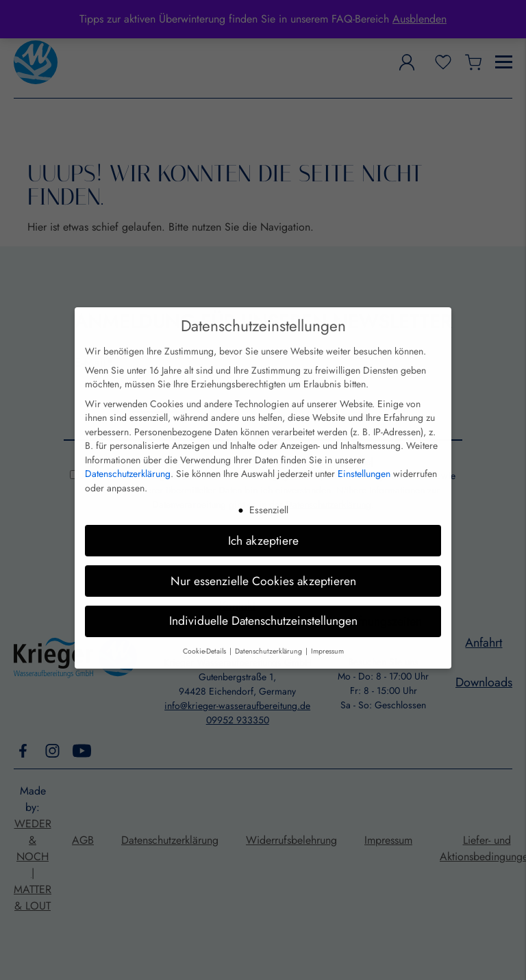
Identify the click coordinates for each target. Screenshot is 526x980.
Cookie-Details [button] (205, 635)
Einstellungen (364, 457)
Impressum (327, 635)
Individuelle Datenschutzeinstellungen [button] (263, 604)
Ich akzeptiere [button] (263, 524)
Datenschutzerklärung (128, 457)
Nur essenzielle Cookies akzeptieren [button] (263, 564)
